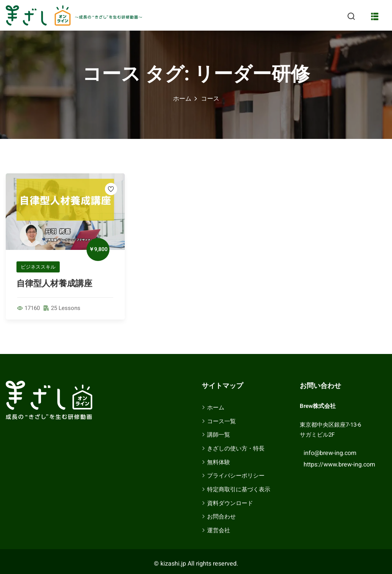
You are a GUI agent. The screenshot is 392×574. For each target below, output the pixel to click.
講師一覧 (219, 435)
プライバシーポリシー (236, 476)
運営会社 (219, 530)
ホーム (182, 99)
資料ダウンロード (230, 503)
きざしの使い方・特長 (236, 448)
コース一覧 (221, 421)
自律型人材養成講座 (54, 284)
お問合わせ (221, 517)
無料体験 (219, 462)
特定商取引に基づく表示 (239, 489)
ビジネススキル (38, 267)
